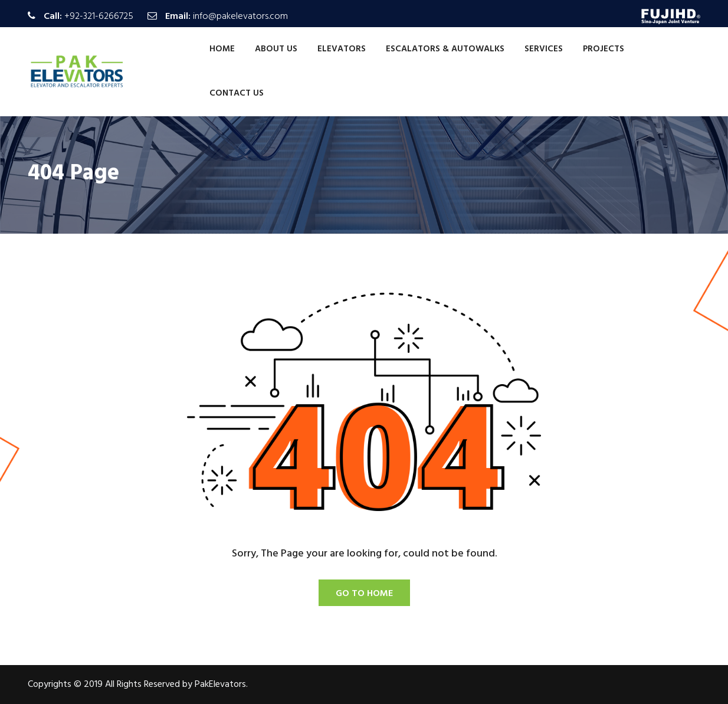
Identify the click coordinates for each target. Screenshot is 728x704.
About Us (276, 49)
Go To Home (364, 594)
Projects (604, 49)
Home (222, 49)
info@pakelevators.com (240, 17)
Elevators (342, 49)
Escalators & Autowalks (445, 49)
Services (544, 49)
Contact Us (237, 93)
